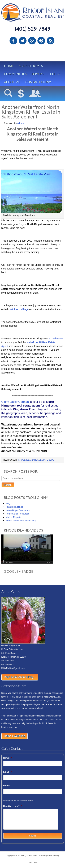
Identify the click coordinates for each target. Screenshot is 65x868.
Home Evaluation (15, 736)
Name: (8, 758)
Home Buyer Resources (18, 510)
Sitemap (42, 855)
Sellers (55, 74)
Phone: (7, 786)
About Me (12, 82)
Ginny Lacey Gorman (15, 402)
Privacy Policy (53, 855)
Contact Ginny (38, 82)
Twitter (23, 41)
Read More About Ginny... (20, 677)
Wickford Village (19, 309)
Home (9, 66)
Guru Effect (32, 863)
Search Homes (31, 66)
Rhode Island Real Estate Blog (36, 460)
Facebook (13, 41)
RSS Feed (51, 41)
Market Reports (13, 517)
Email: (8, 772)
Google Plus (32, 41)
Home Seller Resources (18, 514)
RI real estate (56, 339)
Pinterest (41, 41)
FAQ (8, 503)
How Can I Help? (13, 806)
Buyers (38, 74)
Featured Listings (14, 507)
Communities (15, 74)
